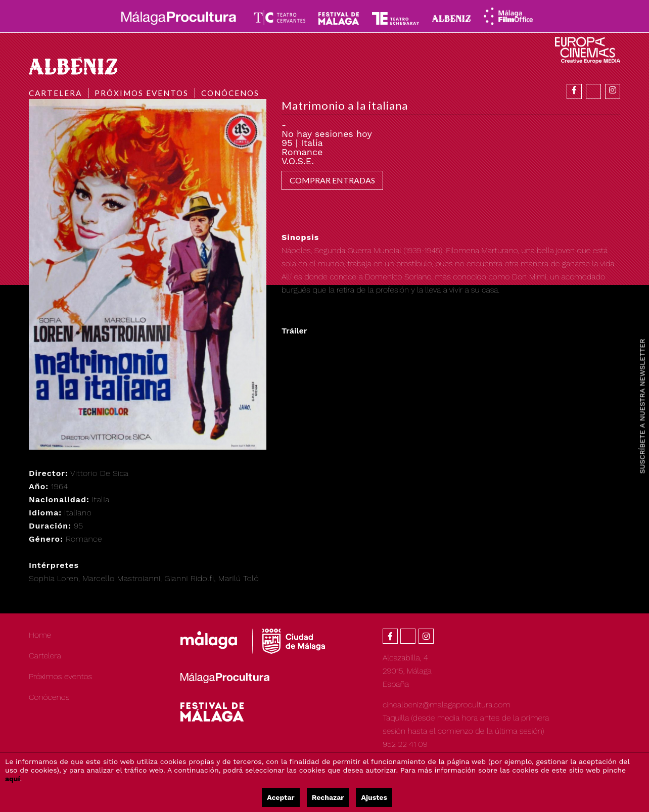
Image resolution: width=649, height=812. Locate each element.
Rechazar (328, 797)
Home (40, 635)
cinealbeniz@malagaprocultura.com (447, 705)
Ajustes (374, 797)
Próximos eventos (142, 93)
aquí (13, 779)
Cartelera (55, 93)
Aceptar (281, 797)
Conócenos (230, 93)
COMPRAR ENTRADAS (332, 180)
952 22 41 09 (405, 744)
